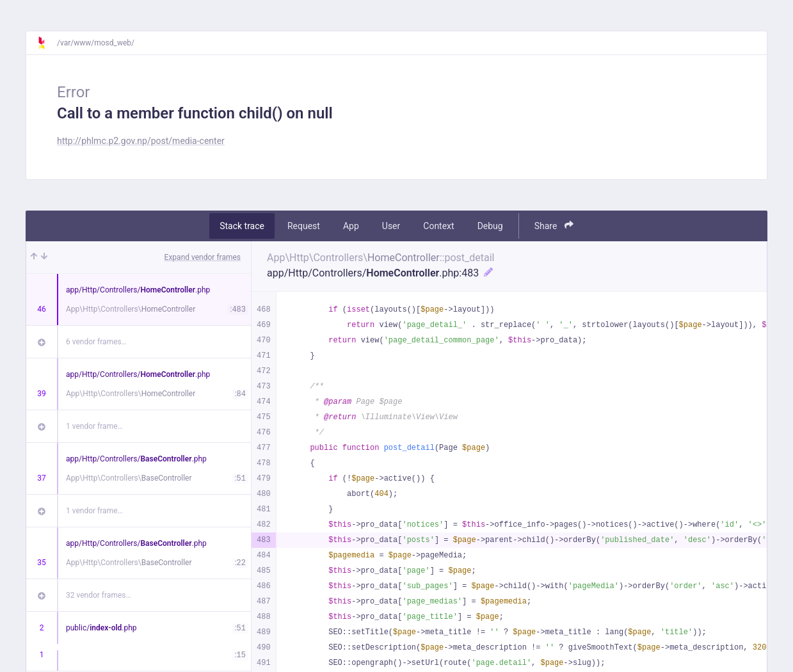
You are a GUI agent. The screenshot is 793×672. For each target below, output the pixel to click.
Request (304, 226)
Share (554, 226)
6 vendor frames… (96, 342)
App (351, 226)
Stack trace (242, 226)
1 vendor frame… (94, 426)
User (391, 226)
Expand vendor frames (203, 257)
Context (438, 226)
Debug (490, 226)
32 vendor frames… (98, 595)
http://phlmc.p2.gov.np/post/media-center (141, 141)
